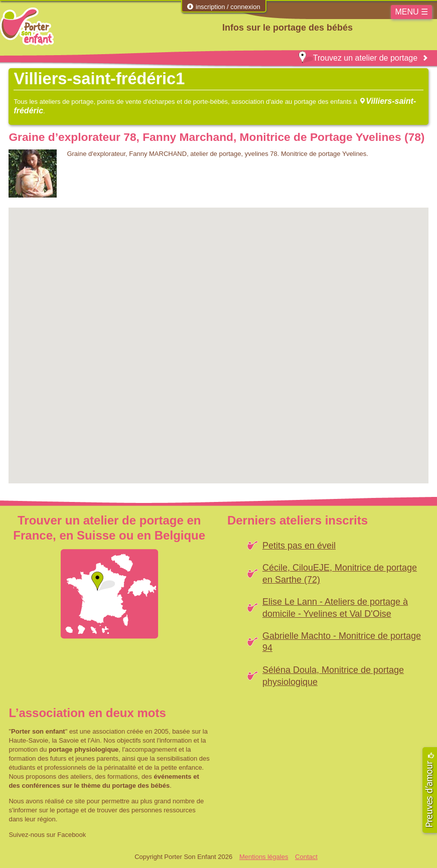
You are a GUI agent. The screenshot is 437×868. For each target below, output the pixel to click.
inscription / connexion (223, 7)
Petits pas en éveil (299, 546)
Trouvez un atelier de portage (358, 58)
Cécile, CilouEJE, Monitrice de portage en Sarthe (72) (340, 574)
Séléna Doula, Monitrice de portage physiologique (333, 676)
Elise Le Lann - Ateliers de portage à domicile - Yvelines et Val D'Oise (335, 608)
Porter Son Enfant (27, 27)
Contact (306, 857)
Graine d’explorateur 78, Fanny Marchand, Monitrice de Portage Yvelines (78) (216, 137)
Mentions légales (264, 857)
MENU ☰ (411, 12)
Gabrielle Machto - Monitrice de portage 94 (342, 642)
